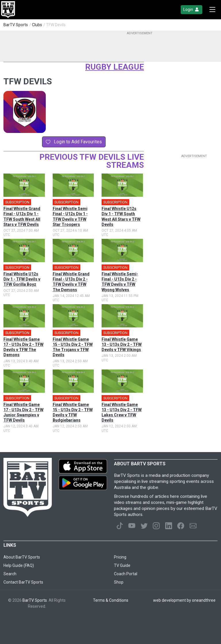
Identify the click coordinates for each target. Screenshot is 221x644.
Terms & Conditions (111, 600)
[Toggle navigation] (212, 10)
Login (192, 10)
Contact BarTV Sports (23, 582)
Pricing (120, 557)
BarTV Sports (16, 25)
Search (10, 574)
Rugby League (115, 67)
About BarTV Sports (22, 557)
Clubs (37, 25)
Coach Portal (126, 574)
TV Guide (122, 565)
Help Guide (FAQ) (19, 565)
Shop (119, 582)
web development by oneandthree (184, 600)
